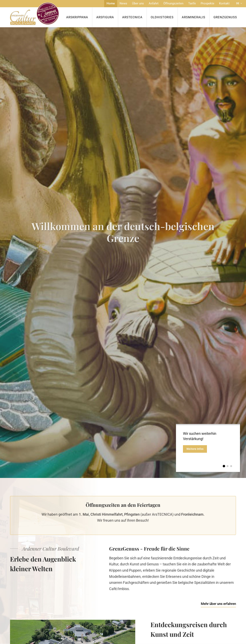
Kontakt (224, 3)
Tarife (192, 3)
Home (111, 3)
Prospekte (207, 3)
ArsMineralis (194, 17)
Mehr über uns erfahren (218, 604)
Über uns (138, 3)
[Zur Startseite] (35, 14)
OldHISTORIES (162, 17)
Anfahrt (154, 3)
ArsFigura (105, 17)
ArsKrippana (77, 17)
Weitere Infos (195, 449)
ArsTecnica (132, 17)
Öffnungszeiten (173, 3)
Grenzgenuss (225, 17)
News (123, 3)
